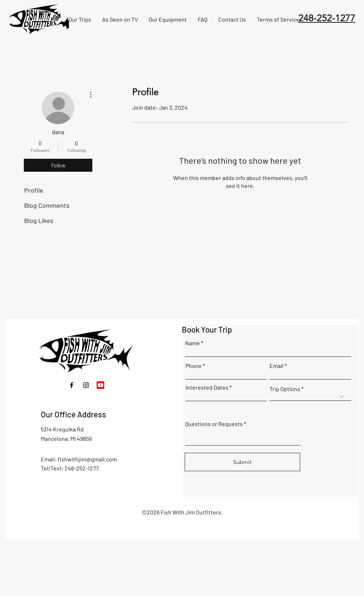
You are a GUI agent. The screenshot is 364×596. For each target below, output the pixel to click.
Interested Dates (207, 387)
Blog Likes (39, 220)
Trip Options (285, 389)
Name (192, 343)
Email (277, 366)
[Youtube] (100, 385)
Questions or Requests (214, 424)
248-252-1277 (327, 18)
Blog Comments (47, 205)
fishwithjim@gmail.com (87, 459)
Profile (34, 190)
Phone (194, 366)
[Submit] (242, 462)
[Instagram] (86, 385)
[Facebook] (72, 385)
